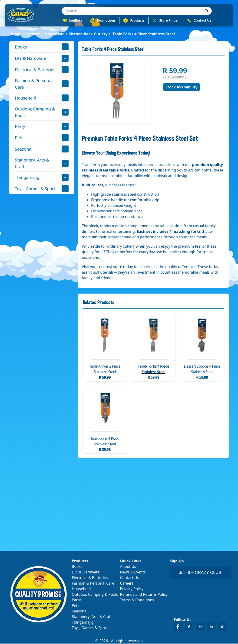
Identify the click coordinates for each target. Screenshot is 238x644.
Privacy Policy (132, 589)
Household (55, 34)
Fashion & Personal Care (34, 84)
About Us (128, 567)
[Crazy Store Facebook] (178, 627)
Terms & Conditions (137, 600)
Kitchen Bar (79, 34)
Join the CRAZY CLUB (200, 573)
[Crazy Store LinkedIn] (211, 627)
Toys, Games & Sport (35, 189)
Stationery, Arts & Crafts (32, 164)
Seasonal (24, 149)
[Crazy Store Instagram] (200, 627)
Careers (127, 584)
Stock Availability (182, 87)
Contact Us (129, 578)
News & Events (133, 573)
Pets (19, 138)
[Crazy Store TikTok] (222, 627)
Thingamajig (27, 178)
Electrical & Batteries (35, 70)
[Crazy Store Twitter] (189, 627)
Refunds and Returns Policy (144, 595)
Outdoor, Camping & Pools (35, 113)
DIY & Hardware (31, 59)
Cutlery (101, 34)
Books (21, 47)
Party (20, 127)
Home (15, 34)
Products (33, 34)
